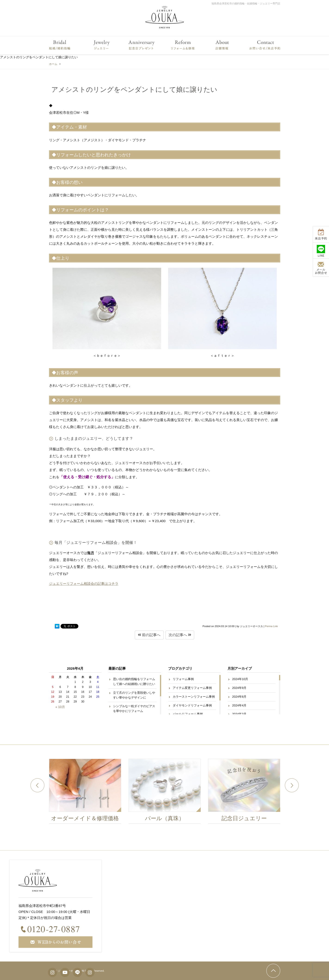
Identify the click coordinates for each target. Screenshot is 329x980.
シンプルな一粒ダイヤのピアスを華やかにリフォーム (134, 709)
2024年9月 (239, 688)
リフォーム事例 (183, 679)
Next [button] (292, 785)
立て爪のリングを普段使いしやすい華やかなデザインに (134, 695)
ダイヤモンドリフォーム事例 (192, 705)
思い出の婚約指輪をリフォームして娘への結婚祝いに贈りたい (134, 681)
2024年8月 (239, 697)
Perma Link (271, 626)
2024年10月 (240, 679)
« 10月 (60, 707)
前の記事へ (149, 635)
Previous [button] (37, 785)
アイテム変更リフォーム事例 (192, 688)
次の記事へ (180, 635)
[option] (89, 792)
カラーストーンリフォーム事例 (194, 697)
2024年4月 (239, 705)
